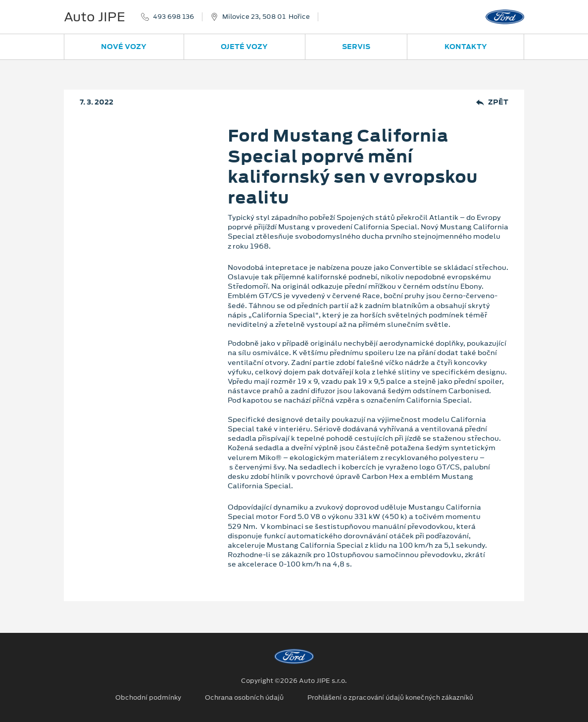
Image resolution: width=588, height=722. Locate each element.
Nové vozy (124, 47)
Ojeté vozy (244, 47)
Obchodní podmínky (148, 698)
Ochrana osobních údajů (244, 698)
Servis (356, 47)
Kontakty (466, 47)
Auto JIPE (95, 17)
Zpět (492, 102)
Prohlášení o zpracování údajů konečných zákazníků (390, 698)
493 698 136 (173, 17)
